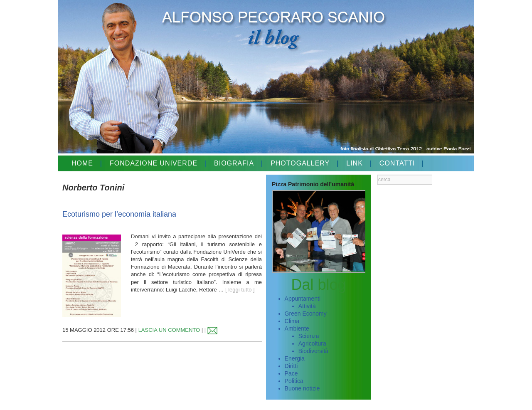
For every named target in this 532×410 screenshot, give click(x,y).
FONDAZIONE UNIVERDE (154, 163)
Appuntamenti (303, 299)
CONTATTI (397, 163)
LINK (355, 163)
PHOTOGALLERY (300, 163)
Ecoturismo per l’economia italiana (119, 214)
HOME (82, 163)
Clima (292, 321)
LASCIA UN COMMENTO (169, 330)
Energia (295, 358)
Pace (291, 373)
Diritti (291, 366)
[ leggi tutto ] (240, 290)
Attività (307, 306)
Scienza (309, 336)
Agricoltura (312, 343)
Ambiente (297, 328)
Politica (294, 381)
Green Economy (306, 314)
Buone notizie (302, 388)
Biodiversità (313, 351)
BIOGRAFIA (234, 163)
